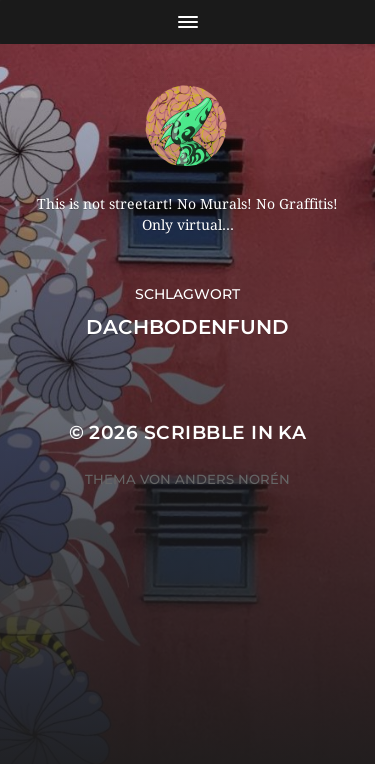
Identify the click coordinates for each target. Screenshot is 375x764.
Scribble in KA (225, 432)
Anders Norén (232, 479)
